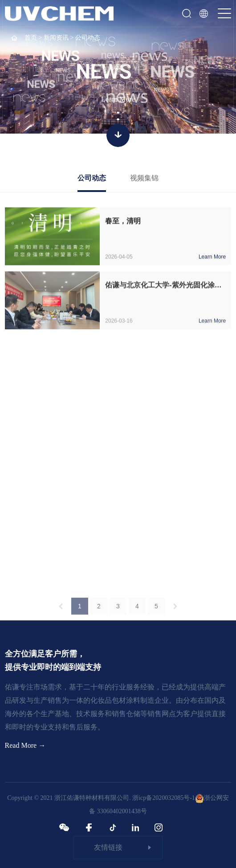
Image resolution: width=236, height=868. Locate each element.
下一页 (175, 610)
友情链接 (108, 847)
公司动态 (92, 178)
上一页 (61, 610)
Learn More (118, 99)
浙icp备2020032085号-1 (164, 798)
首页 (31, 38)
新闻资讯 (56, 38)
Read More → (25, 745)
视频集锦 (144, 178)
